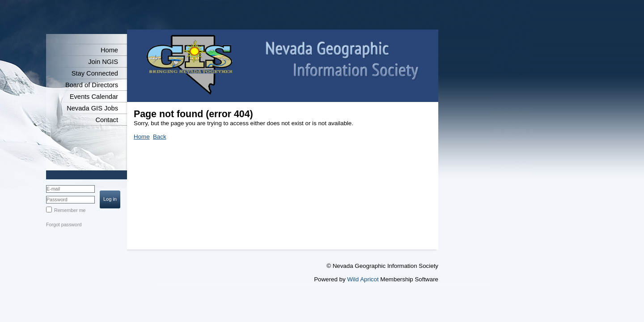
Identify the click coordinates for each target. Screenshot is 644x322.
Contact (107, 120)
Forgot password (64, 225)
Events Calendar (94, 97)
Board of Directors (92, 85)
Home (109, 50)
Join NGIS (103, 62)
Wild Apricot (363, 279)
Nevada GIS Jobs (92, 108)
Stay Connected (95, 73)
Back (160, 137)
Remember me (70, 210)
